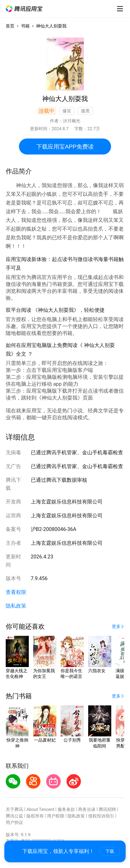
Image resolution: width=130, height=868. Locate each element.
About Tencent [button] (40, 809)
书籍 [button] (25, 26)
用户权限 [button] (56, 816)
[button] (24, 9)
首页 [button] (10, 26)
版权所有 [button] (35, 816)
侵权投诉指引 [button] (101, 816)
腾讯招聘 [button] (107, 809)
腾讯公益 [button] (14, 816)
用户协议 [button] (14, 822)
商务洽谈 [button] (87, 809)
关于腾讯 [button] (14, 809)
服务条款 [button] (66, 809)
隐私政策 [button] (16, 606)
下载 (110, 851)
